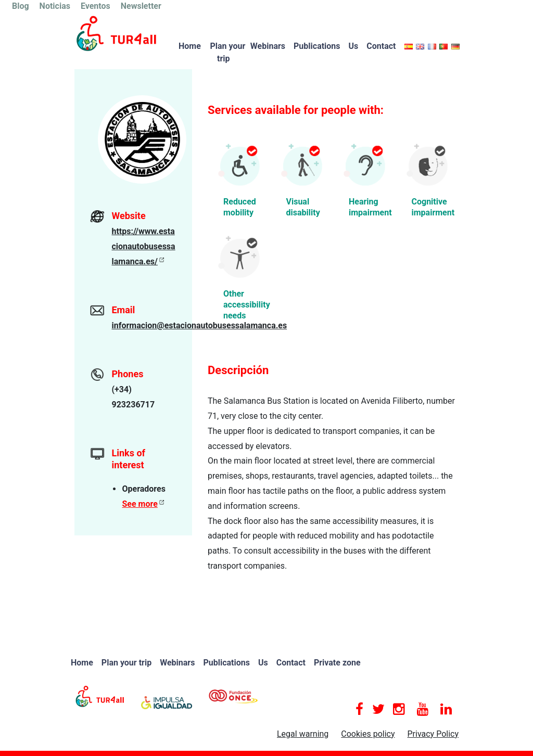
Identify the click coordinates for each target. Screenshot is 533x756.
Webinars (268, 46)
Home (190, 46)
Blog (21, 6)
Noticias (55, 6)
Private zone (337, 663)
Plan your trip (227, 52)
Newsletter (141, 6)
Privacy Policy (433, 734)
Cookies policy (368, 734)
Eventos (96, 6)
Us (354, 46)
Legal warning (303, 734)
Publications (317, 46)
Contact (381, 46)
